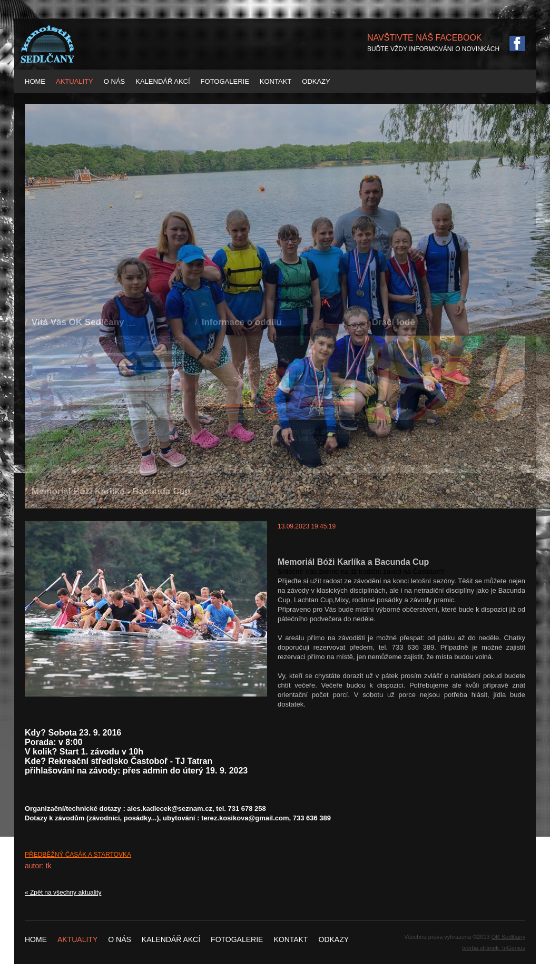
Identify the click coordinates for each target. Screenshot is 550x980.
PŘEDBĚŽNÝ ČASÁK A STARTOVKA (78, 855)
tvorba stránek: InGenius (494, 948)
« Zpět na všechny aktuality (63, 893)
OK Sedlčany (508, 937)
